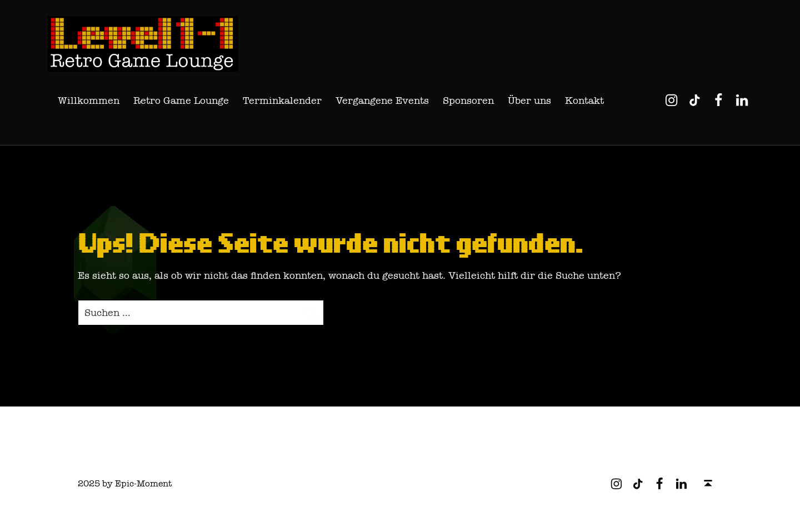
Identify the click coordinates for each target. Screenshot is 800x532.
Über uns (529, 101)
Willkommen (89, 101)
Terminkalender (282, 101)
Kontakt (584, 101)
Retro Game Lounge (181, 101)
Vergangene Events (382, 101)
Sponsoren (468, 101)
